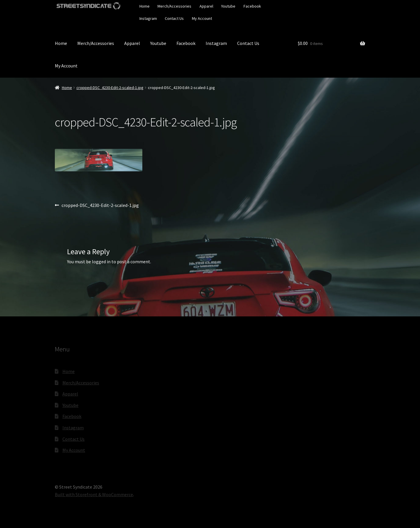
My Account (202, 18)
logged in (101, 262)
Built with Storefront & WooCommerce (94, 494)
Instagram (148, 18)
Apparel (206, 6)
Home (145, 6)
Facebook (252, 6)
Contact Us (174, 18)
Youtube (228, 6)
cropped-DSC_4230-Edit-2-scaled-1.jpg (110, 88)
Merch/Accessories (174, 6)
